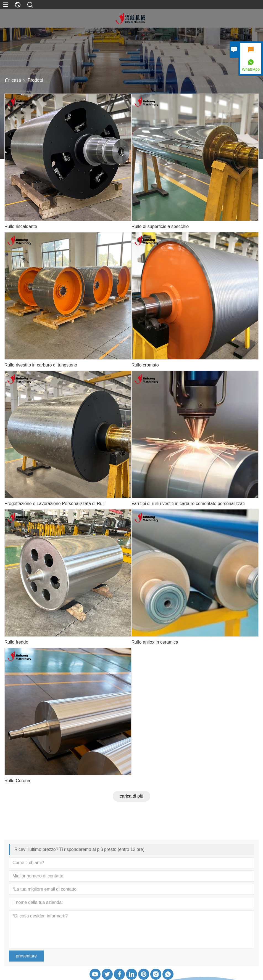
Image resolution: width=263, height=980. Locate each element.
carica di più (131, 796)
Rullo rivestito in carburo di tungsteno (41, 365)
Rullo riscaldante (21, 226)
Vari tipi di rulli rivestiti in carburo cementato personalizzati (188, 504)
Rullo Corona (17, 781)
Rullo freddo (16, 642)
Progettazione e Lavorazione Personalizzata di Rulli (55, 504)
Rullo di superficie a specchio (160, 226)
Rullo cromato (145, 365)
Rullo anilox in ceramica (155, 642)
